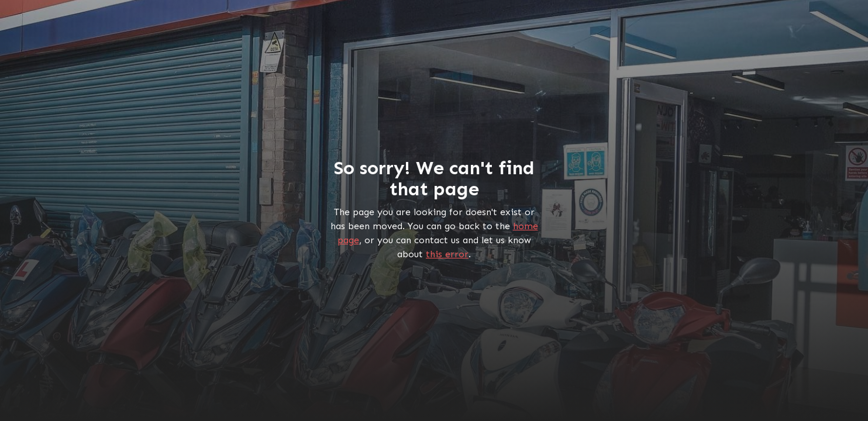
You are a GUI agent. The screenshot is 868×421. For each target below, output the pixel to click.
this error (447, 254)
